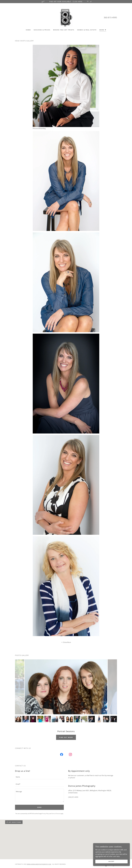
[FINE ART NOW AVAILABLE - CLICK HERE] (66, 2)
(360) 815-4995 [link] (73, 797)
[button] (103, 30)
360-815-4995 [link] (110, 17)
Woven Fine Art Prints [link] (64, 30)
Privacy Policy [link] (46, 814)
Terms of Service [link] (56, 814)
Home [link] (28, 30)
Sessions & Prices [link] (42, 30)
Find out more (66, 737)
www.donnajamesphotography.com (39, 864)
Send (39, 807)
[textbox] (39, 777)
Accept (111, 861)
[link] (66, 17)
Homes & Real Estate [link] (87, 30)
